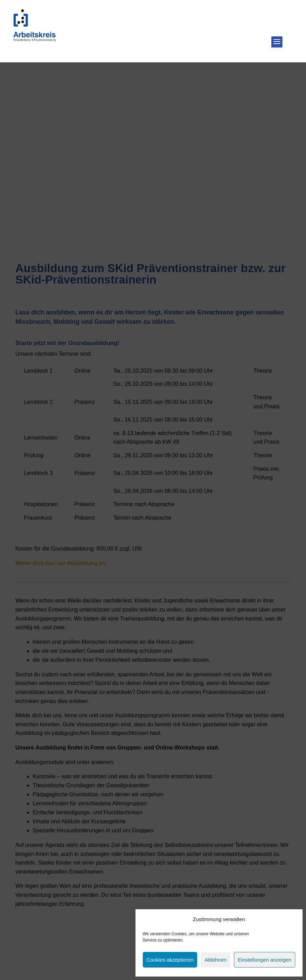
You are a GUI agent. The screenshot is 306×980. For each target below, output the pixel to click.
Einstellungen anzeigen (265, 960)
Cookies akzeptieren (170, 960)
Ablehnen (215, 960)
